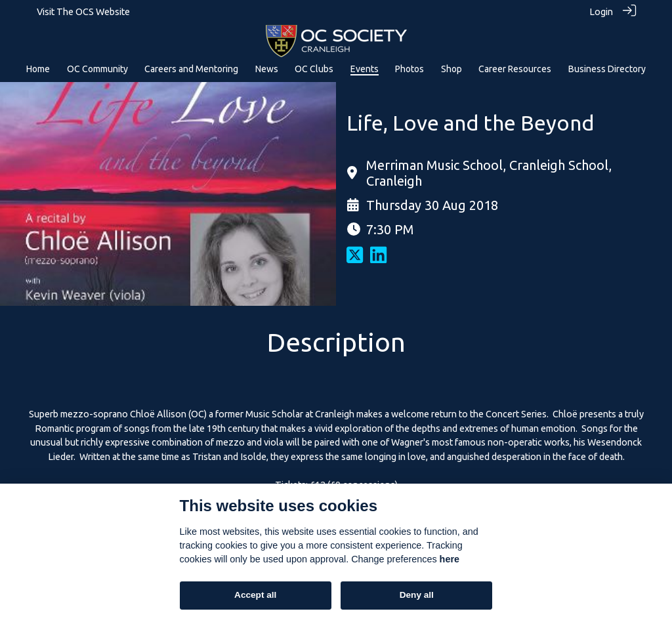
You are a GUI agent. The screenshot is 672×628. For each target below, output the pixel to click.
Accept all (255, 595)
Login (601, 12)
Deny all (417, 595)
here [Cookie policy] (450, 559)
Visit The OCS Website (83, 12)
